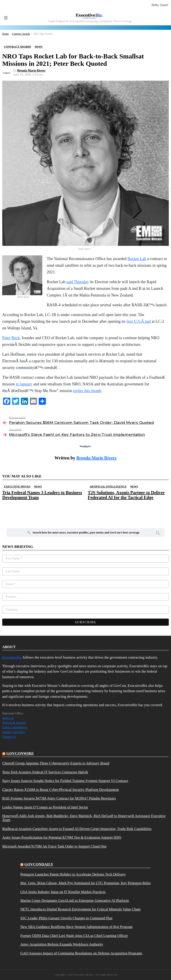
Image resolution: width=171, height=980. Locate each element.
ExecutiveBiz (12, 657)
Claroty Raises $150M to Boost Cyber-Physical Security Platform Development (60, 790)
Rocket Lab (137, 259)
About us (8, 718)
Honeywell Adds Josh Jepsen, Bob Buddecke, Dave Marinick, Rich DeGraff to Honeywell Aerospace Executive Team (84, 818)
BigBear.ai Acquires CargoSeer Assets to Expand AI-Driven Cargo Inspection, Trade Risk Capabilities (77, 829)
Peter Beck (11, 338)
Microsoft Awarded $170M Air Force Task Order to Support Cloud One (54, 846)
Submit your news (14, 732)
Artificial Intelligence (108, 487)
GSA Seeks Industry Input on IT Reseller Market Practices (63, 892)
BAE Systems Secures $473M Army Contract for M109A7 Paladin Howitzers (59, 798)
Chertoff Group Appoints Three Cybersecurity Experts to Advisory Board (56, 763)
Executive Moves (17, 487)
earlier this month (87, 391)
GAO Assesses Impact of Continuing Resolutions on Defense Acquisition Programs (81, 953)
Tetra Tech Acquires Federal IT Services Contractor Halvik (45, 772)
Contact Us (9, 737)
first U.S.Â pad (139, 321)
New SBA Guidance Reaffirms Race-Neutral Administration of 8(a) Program (76, 927)
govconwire (20, 753)
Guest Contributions (15, 727)
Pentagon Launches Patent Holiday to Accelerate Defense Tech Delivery (73, 874)
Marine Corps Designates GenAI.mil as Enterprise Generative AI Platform (74, 901)
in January (24, 384)
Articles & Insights (14, 723)
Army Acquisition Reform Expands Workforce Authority (62, 944)
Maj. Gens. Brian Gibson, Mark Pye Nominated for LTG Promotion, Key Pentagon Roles (85, 883)
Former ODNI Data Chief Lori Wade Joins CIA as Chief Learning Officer (74, 936)
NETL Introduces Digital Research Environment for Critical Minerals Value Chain (80, 909)
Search (158, 534)
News (38, 487)
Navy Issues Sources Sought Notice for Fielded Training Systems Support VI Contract (65, 781)
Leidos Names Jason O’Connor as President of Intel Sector (45, 807)
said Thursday (78, 282)
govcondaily (39, 864)
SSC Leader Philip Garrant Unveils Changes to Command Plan (66, 918)
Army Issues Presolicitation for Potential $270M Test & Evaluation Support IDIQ (62, 838)
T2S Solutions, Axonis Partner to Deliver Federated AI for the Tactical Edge (126, 495)
